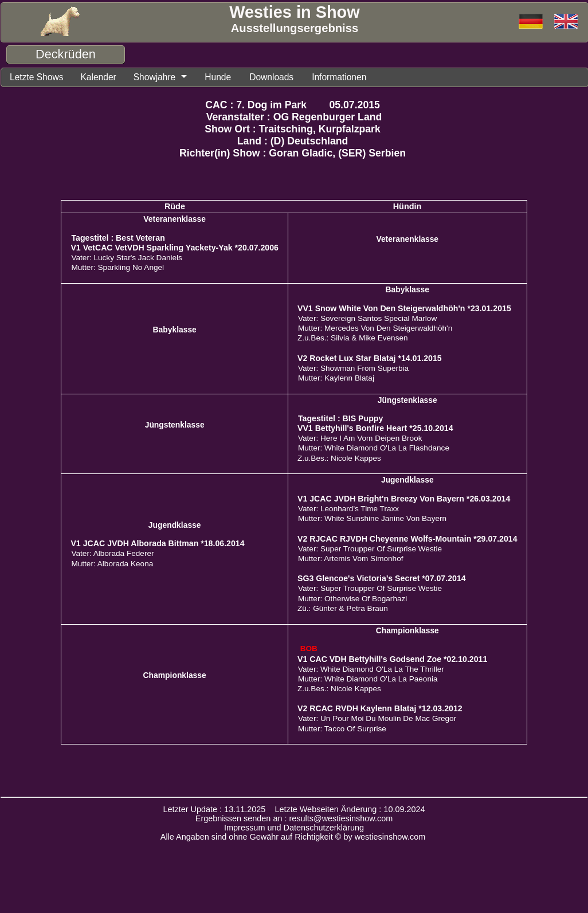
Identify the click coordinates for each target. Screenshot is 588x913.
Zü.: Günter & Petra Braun (343, 610)
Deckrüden (66, 54)
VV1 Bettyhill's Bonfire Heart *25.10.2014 (375, 430)
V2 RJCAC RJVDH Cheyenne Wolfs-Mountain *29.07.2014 (407, 540)
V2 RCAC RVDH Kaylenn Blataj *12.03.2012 (380, 710)
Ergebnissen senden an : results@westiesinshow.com (294, 820)
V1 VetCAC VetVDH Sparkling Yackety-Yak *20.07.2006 (175, 249)
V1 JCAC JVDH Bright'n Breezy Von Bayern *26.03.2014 (404, 500)
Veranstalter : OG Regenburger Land (294, 119)
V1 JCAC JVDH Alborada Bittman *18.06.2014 (157, 545)
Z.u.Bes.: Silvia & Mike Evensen (353, 340)
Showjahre (167, 78)
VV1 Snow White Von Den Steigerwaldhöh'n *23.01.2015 (404, 310)
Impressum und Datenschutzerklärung (294, 829)
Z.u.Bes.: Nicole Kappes (339, 460)
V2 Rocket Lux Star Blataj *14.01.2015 (370, 360)
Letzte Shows (40, 78)
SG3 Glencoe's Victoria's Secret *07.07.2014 (382, 580)
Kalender (106, 78)
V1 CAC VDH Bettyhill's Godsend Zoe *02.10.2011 (392, 661)
